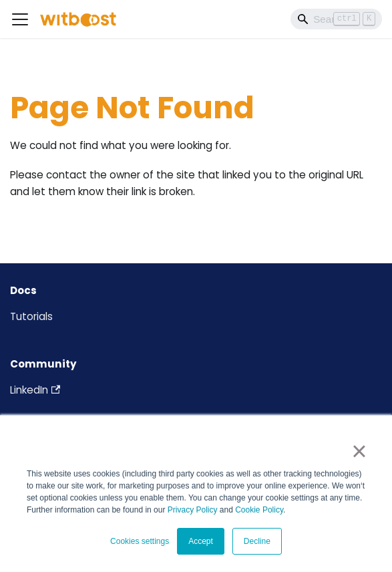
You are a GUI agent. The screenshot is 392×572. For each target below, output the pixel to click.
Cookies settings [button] (140, 541)
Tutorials (31, 316)
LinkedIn (35, 390)
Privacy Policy (193, 510)
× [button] (359, 451)
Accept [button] (201, 541)
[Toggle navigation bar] (20, 19)
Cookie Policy (259, 510)
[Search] (336, 19)
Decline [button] (257, 541)
